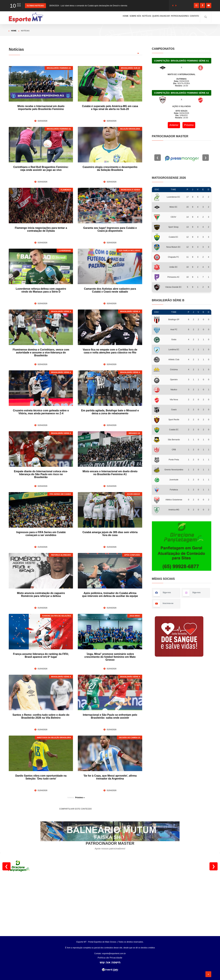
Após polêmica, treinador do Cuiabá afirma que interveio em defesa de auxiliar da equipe (110, 595)
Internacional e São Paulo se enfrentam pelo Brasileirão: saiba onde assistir (110, 716)
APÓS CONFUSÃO (132, 555)
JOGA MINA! (135, 616)
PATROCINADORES (170, 17)
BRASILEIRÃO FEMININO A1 (59, 68)
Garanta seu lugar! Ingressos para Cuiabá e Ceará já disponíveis (110, 229)
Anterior (174, 125)
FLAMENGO (66, 190)
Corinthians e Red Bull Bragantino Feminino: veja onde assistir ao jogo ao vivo (41, 168)
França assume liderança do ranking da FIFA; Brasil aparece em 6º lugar (41, 655)
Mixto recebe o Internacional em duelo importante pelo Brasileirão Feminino (41, 108)
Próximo (189, 125)
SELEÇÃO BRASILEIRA (130, 129)
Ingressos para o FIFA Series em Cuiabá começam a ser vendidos (41, 534)
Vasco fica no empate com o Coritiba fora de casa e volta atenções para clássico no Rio (110, 351)
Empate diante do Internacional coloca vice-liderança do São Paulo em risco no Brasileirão (41, 474)
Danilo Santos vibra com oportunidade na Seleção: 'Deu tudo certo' (41, 777)
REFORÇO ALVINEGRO (61, 555)
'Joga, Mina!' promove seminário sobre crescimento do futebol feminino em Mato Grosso (110, 657)
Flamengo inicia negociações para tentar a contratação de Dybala (41, 229)
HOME (88, 17)
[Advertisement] (110, 902)
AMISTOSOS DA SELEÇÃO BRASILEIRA (54, 738)
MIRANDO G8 (134, 433)
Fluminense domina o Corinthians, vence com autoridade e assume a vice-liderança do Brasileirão (41, 353)
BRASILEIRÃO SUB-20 (131, 68)
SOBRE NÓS (103, 17)
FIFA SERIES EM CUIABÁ (60, 494)
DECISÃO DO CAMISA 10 (129, 738)
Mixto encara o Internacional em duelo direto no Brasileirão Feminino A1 (110, 473)
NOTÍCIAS (121, 17)
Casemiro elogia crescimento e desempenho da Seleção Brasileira (110, 168)
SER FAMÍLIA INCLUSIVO (129, 251)
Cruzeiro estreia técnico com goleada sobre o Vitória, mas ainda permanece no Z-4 (41, 412)
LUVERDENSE (65, 251)
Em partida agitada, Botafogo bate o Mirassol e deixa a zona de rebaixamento (110, 412)
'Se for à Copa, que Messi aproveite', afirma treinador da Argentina (110, 777)
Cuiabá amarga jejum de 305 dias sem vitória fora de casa (110, 534)
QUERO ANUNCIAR (143, 17)
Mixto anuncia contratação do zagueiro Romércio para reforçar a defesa (41, 595)
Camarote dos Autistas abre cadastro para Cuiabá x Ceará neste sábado (110, 290)
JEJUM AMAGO (133, 494)
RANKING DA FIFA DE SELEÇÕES (57, 616)
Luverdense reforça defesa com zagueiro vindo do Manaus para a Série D (41, 290)
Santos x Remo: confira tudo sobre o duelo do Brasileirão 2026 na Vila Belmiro (41, 716)
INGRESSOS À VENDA (131, 190)
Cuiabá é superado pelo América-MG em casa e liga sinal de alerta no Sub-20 (110, 108)
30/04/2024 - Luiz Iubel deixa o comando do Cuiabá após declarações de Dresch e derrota (88, 6)
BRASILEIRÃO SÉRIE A (61, 311)
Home (14, 31)
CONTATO (191, 17)
